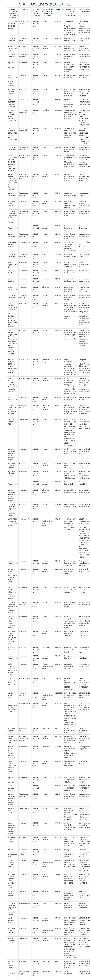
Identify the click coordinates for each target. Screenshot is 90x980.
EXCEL (65, 4)
